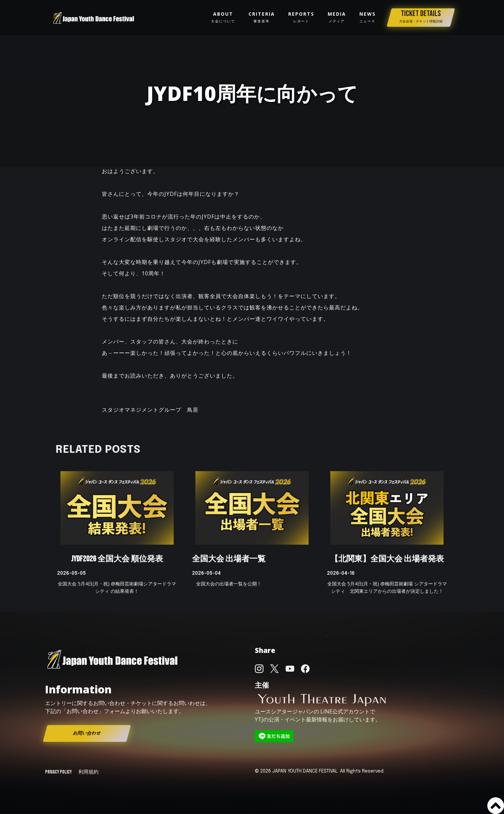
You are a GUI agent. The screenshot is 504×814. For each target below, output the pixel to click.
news (368, 17)
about (223, 17)
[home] (94, 18)
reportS (301, 17)
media (337, 17)
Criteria (262, 17)
